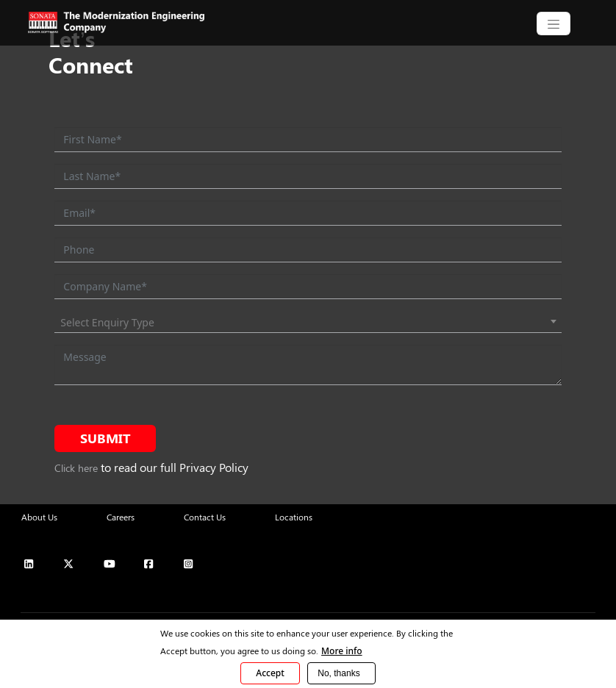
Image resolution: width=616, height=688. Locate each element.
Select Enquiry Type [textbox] (107, 322)
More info (342, 651)
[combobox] (308, 323)
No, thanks (339, 673)
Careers (121, 517)
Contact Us (205, 517)
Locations (294, 517)
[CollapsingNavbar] (554, 24)
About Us (39, 517)
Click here (76, 468)
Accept (270, 673)
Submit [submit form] (105, 438)
